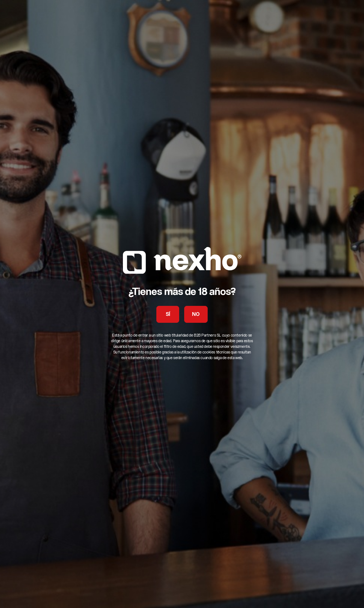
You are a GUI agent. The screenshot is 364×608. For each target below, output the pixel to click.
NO (196, 315)
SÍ (168, 315)
